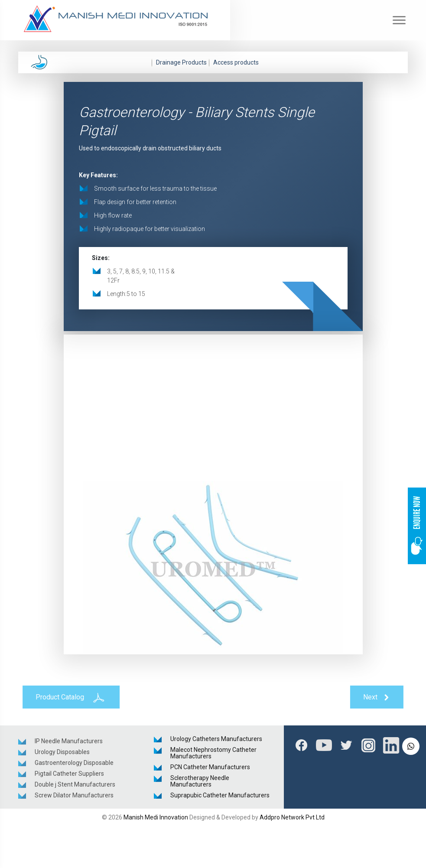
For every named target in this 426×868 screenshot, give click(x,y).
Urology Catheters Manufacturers (216, 739)
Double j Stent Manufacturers (75, 786)
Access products (236, 62)
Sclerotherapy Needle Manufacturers (200, 781)
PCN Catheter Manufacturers (210, 767)
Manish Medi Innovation (156, 817)
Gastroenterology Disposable (74, 764)
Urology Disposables (62, 754)
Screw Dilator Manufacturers (74, 797)
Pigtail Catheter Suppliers (69, 775)
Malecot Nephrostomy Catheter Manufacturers (213, 753)
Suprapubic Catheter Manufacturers (220, 795)
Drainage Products (181, 62)
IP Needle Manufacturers (69, 743)
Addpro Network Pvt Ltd (292, 817)
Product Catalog (69, 697)
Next (379, 697)
